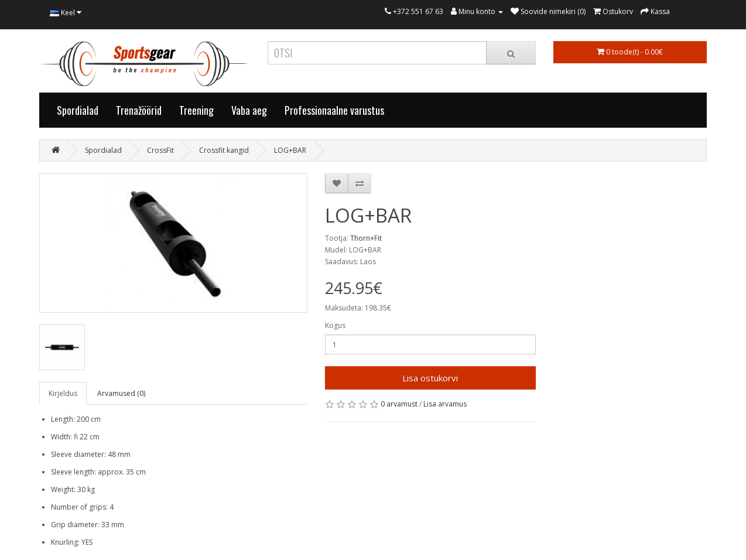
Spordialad (78, 110)
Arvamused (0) (121, 393)
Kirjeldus (63, 393)
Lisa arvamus (445, 404)
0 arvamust (399, 404)
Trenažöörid (139, 110)
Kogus (335, 325)
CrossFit (160, 150)
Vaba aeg (249, 110)
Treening (196, 110)
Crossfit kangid (224, 150)
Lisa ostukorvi (430, 378)
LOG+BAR (290, 150)
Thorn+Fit (366, 238)
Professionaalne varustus (334, 110)
